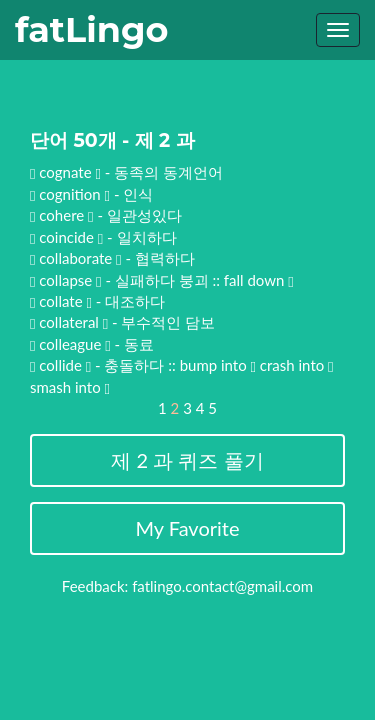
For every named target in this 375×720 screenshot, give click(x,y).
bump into (218, 365)
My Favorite (187, 528)
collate (62, 301)
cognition (71, 194)
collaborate (77, 258)
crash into (297, 365)
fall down (259, 280)
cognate (67, 172)
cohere (63, 215)
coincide (68, 237)
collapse (67, 280)
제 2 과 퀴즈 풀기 (187, 460)
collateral (70, 322)
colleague (72, 344)
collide (62, 365)
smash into (70, 387)
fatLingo (91, 29)
